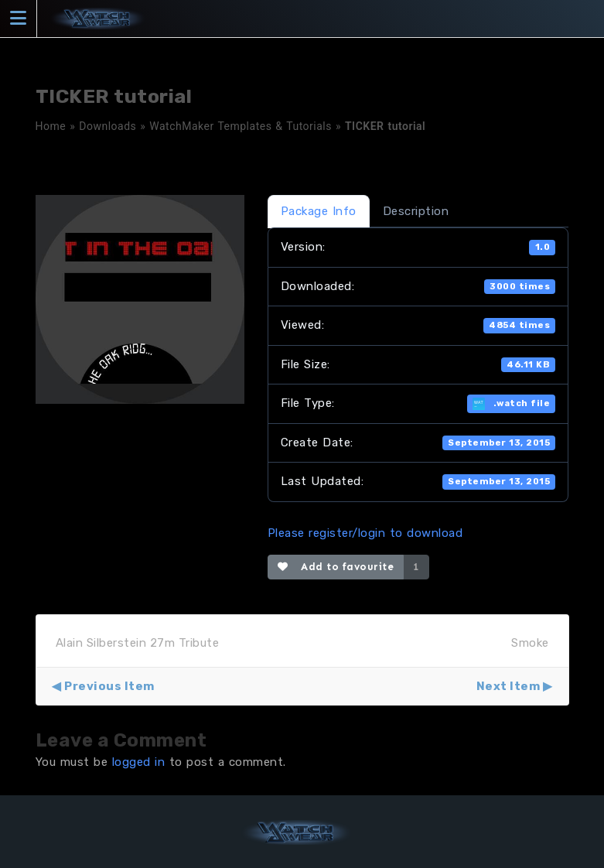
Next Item (508, 686)
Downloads (107, 126)
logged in (139, 762)
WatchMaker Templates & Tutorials (241, 126)
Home (51, 126)
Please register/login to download (365, 533)
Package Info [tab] (319, 211)
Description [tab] (416, 211)
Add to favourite (336, 567)
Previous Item (109, 686)
